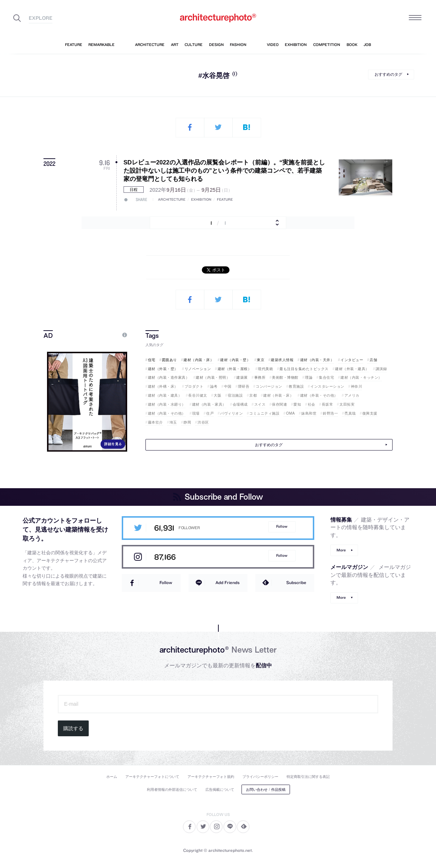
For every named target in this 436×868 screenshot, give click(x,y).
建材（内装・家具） (209, 404)
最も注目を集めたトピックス (304, 369)
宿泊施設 (235, 395)
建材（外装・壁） (163, 369)
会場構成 (240, 404)
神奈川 (357, 386)
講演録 (381, 369)
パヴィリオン (231, 413)
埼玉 (173, 422)
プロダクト (194, 386)
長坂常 (328, 404)
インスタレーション (327, 386)
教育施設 (296, 386)
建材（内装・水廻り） (167, 404)
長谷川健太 (198, 395)
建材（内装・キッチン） (361, 377)
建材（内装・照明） (213, 377)
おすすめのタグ (388, 74)
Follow (282, 526)
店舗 (373, 360)
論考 (214, 386)
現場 (196, 413)
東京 (261, 360)
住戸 (210, 413)
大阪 (217, 395)
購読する (73, 728)
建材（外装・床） (278, 395)
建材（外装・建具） (352, 369)
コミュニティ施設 (264, 413)
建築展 (242, 377)
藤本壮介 (156, 422)
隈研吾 (244, 386)
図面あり (170, 360)
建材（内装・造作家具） (169, 377)
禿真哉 (350, 413)
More (341, 550)
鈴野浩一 (330, 413)
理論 (309, 377)
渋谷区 (203, 422)
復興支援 (370, 413)
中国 (228, 386)
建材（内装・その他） (167, 413)
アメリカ (352, 395)
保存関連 (279, 404)
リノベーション (198, 369)
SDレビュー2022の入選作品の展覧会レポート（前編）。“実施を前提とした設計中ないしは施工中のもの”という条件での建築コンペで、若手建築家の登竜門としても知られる (224, 171)
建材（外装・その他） (319, 395)
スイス (260, 404)
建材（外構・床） (163, 386)
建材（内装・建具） (165, 395)
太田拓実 (347, 404)
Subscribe (296, 582)
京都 (253, 395)
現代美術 (265, 369)
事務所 (260, 377)
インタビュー (352, 360)
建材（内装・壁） (235, 360)
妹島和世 (309, 413)
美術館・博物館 (285, 377)
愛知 (297, 404)
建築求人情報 (282, 360)
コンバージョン (269, 386)
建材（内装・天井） (317, 360)
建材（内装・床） (199, 360)
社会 (312, 404)
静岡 (187, 422)
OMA (290, 413)
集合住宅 (326, 377)
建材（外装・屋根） (235, 369)
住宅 (152, 360)
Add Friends (228, 582)
